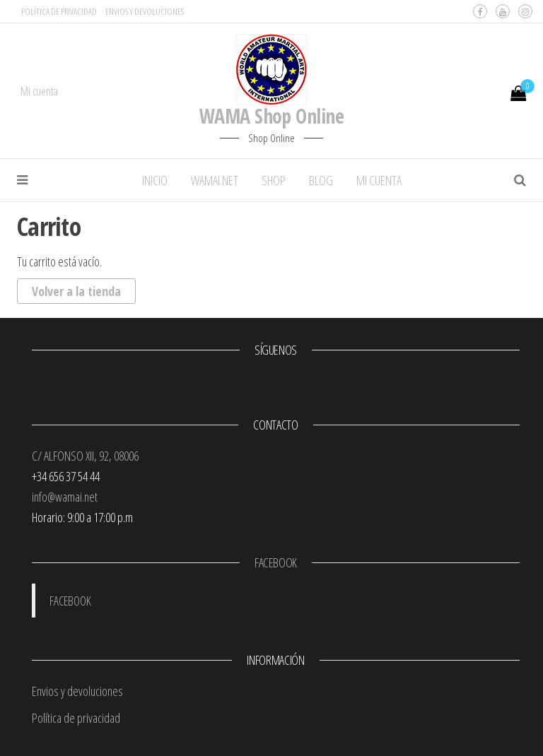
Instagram (525, 11)
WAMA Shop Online (271, 116)
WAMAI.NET (215, 180)
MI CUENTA (379, 180)
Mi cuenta (39, 91)
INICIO (155, 180)
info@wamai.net (65, 497)
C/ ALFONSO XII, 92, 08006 (85, 456)
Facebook (480, 11)
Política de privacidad (59, 11)
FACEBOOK (276, 562)
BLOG (321, 180)
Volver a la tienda (76, 291)
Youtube (503, 11)
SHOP (274, 180)
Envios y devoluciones (145, 11)
